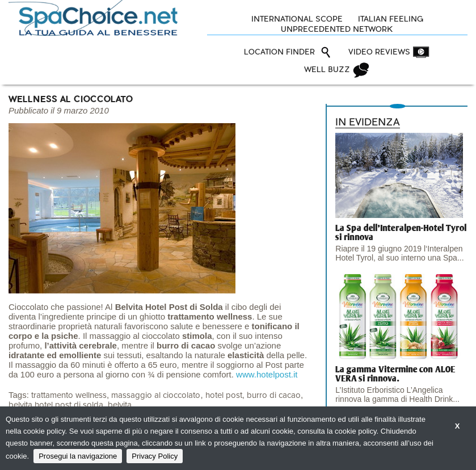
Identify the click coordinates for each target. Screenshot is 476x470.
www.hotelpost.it (267, 374)
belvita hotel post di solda (56, 405)
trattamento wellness (69, 395)
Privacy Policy (155, 456)
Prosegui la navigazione (78, 456)
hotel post (224, 395)
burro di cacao (274, 395)
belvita (120, 405)
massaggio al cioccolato (156, 395)
